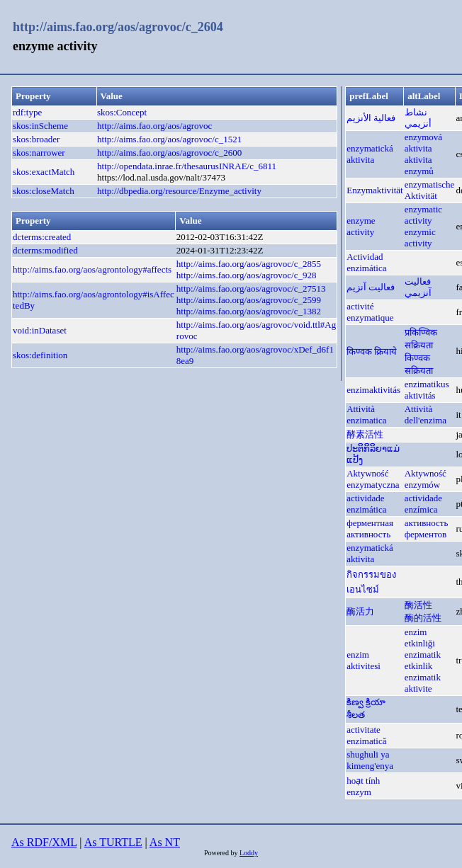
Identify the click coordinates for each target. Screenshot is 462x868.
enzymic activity (420, 238)
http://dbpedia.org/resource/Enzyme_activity (179, 191)
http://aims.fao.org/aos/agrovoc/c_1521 (169, 139)
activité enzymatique (370, 312)
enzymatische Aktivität (430, 190)
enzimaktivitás (373, 390)
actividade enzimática (366, 504)
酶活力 (360, 611)
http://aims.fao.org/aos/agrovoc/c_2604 (118, 27)
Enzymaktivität (374, 190)
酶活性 (418, 605)
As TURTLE (113, 842)
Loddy (249, 853)
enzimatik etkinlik (423, 660)
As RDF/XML (44, 842)
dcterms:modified (45, 250)
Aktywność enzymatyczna (373, 479)
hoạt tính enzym (363, 786)
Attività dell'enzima (426, 415)
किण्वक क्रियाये (372, 352)
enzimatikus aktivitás (427, 390)
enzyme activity (361, 226)
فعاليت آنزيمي (418, 287)
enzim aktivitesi (364, 660)
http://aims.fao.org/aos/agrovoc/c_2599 (249, 300)
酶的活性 (423, 618)
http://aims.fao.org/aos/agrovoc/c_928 (247, 275)
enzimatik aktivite (423, 683)
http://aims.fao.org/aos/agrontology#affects (92, 269)
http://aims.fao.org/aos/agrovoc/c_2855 (249, 264)
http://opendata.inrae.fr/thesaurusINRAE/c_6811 (187, 166)
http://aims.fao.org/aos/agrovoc (154, 126)
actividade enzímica (423, 504)
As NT (165, 842)
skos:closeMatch (44, 191)
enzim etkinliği (420, 638)
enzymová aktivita (423, 143)
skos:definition (40, 355)
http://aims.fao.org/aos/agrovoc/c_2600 (169, 153)
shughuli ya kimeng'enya (370, 760)
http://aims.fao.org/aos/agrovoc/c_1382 (249, 311)
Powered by (222, 853)
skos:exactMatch (44, 172)
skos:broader (36, 139)
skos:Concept (122, 112)
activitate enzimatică (366, 735)
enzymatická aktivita (370, 154)
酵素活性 (365, 434)
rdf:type (27, 112)
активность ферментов (427, 529)
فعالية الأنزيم (371, 118)
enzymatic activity (423, 215)
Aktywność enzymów (426, 479)
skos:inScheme (40, 126)
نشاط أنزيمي (418, 118)
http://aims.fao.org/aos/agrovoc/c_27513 (251, 289)
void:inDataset (40, 330)
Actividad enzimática (366, 262)
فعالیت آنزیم (371, 287)
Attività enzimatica (366, 415)
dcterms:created (42, 237)
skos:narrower (39, 153)
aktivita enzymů (419, 165)
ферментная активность (370, 529)
